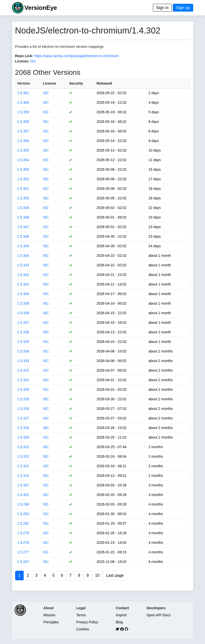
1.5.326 (23, 428)
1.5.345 (23, 246)
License (50, 83)
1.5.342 (23, 275)
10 (97, 575)
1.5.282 (23, 523)
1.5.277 (23, 552)
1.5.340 (23, 294)
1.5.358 (23, 122)
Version (24, 83)
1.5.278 (23, 543)
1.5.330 (23, 389)
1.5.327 (23, 418)
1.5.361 (23, 93)
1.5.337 (23, 323)
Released (104, 83)
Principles (51, 622)
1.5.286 (23, 504)
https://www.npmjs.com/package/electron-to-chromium (76, 56)
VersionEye (41, 8)
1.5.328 (23, 409)
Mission (49, 615)
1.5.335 (23, 342)
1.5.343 (23, 265)
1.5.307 (23, 485)
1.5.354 (23, 160)
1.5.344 (23, 256)
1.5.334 (23, 351)
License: (22, 61)
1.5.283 (23, 514)
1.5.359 (23, 112)
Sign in (162, 8)
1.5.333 (23, 361)
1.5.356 (23, 141)
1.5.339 (23, 303)
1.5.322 (23, 456)
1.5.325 (23, 437)
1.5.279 (23, 533)
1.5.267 (23, 562)
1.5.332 (23, 370)
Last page (115, 575)
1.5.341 (23, 284)
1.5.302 (23, 495)
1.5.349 (23, 208)
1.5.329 (23, 399)
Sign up (183, 8)
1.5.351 (23, 189)
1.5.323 (23, 447)
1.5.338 (23, 313)
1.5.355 (23, 150)
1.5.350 (23, 198)
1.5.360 (23, 102)
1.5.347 (23, 227)
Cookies (83, 629)
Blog (119, 622)
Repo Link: (24, 56)
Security (76, 83)
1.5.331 (23, 380)
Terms (81, 615)
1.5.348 (23, 217)
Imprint (121, 615)
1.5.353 (23, 169)
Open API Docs (158, 615)
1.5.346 (23, 236)
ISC (33, 61)
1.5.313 (23, 476)
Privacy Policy (87, 622)
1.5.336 (23, 332)
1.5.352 (23, 179)
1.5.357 (23, 131)
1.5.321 (23, 466)
